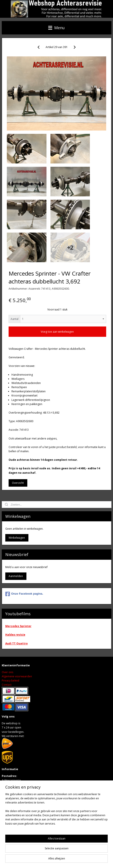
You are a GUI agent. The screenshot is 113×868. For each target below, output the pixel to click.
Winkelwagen (17, 538)
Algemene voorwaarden (17, 676)
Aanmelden (16, 576)
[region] (56, 812)
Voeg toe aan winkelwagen (57, 332)
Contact (7, 685)
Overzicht (18, 483)
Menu (56, 28)
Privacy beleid (10, 681)
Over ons (7, 672)
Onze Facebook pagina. (24, 594)
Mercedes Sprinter (18, 626)
